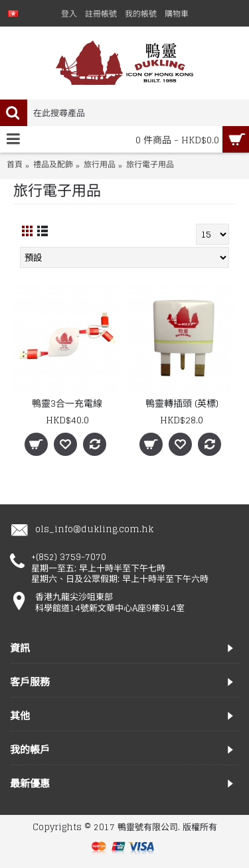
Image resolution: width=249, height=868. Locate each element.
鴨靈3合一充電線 (67, 403)
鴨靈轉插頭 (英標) (182, 403)
